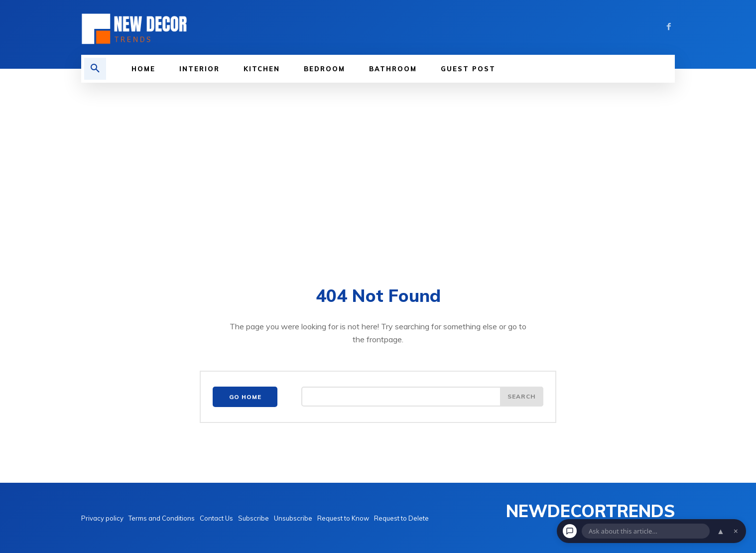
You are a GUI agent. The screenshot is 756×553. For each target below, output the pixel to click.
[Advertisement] (378, 182)
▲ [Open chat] (721, 531)
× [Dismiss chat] (736, 531)
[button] (95, 69)
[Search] (521, 397)
